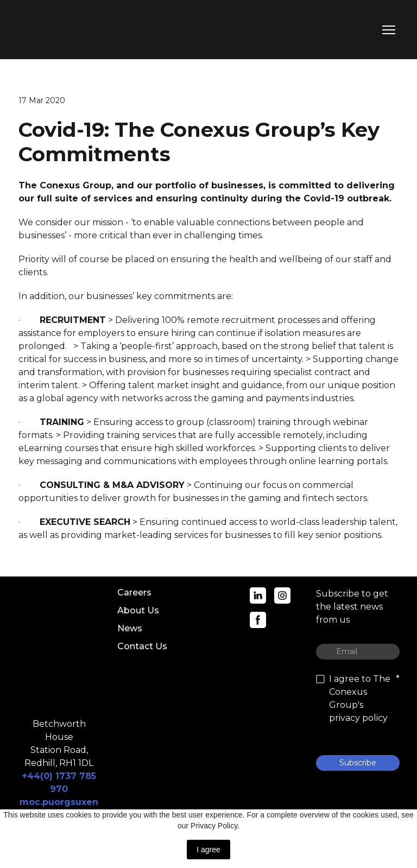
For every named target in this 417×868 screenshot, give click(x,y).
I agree (208, 850)
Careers (134, 593)
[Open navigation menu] (389, 30)
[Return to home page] (66, 30)
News (130, 628)
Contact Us (142, 646)
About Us (138, 610)
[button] (258, 595)
